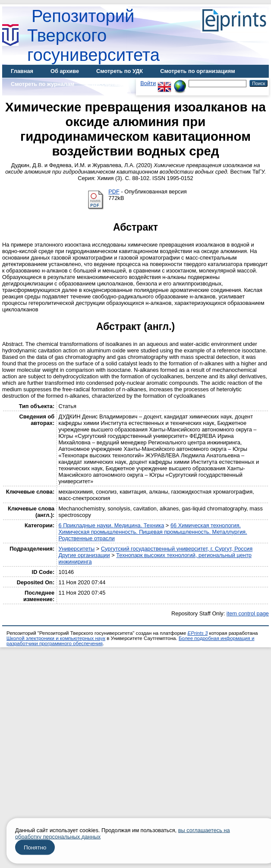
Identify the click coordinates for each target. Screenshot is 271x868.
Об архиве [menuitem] (65, 71)
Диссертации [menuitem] (109, 84)
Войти (148, 83)
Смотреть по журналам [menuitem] (43, 84)
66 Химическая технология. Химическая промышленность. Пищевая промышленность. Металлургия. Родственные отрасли (153, 532)
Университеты (77, 549)
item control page (248, 613)
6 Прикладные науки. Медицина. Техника (112, 525)
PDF (114, 192)
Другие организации (84, 555)
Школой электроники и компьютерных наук (56, 638)
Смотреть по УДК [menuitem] (120, 71)
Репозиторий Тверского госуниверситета (93, 35)
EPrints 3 (198, 633)
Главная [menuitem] (22, 71)
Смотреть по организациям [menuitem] (198, 71)
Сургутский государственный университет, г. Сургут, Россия (177, 549)
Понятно (35, 847)
